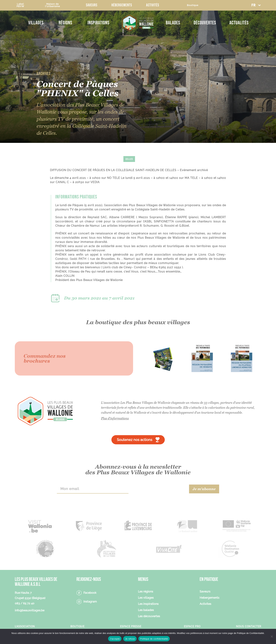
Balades (173, 23)
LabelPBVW (20, 5)
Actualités (239, 23)
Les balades (146, 610)
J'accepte (115, 639)
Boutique (193, 5)
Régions (65, 23)
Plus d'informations (115, 418)
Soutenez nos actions (135, 440)
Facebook (90, 593)
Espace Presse (131, 626)
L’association (25, 626)
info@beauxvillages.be (30, 610)
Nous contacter (249, 626)
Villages (36, 23)
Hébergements (122, 5)
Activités (153, 5)
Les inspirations (148, 604)
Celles (129, 159)
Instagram (90, 602)
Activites (205, 604)
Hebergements (209, 598)
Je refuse (130, 639)
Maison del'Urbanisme (53, 5)
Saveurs (92, 5)
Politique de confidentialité (154, 639)
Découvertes (205, 23)
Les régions (146, 592)
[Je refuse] (272, 636)
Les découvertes (149, 616)
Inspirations (98, 23)
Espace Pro (192, 626)
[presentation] (159, 489)
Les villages (146, 598)
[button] (256, 5)
